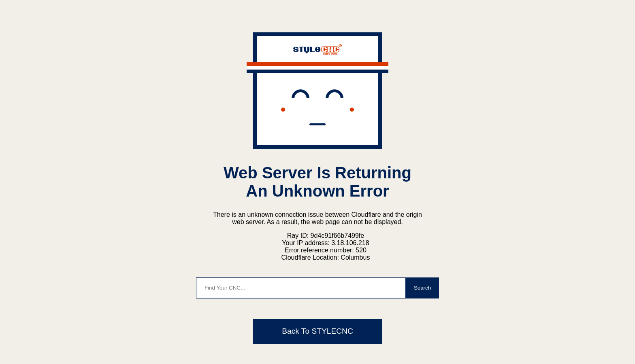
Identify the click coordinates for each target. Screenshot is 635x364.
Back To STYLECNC (317, 331)
